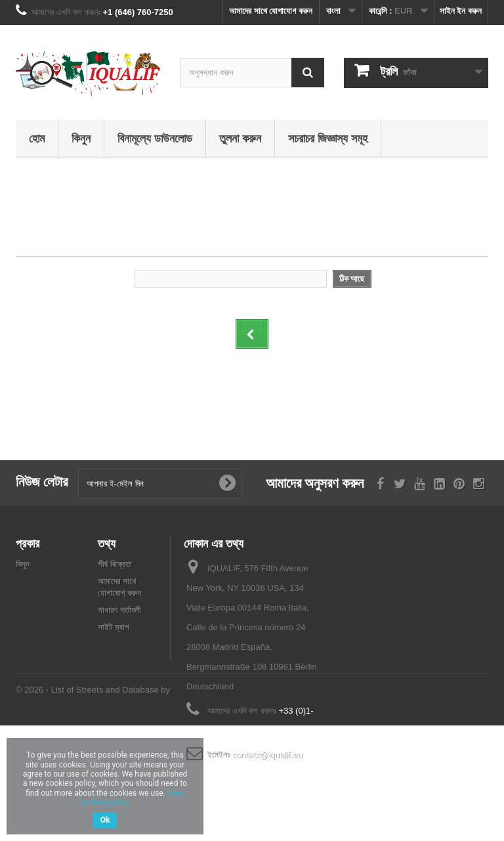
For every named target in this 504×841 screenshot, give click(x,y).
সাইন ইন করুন (461, 11)
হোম (37, 138)
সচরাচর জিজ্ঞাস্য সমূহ (328, 138)
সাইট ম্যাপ (113, 627)
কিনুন (81, 138)
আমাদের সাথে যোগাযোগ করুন (271, 11)
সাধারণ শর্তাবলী (119, 610)
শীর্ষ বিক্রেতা (115, 564)
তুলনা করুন (240, 138)
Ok (105, 820)
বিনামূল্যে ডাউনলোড (155, 138)
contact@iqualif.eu (267, 755)
